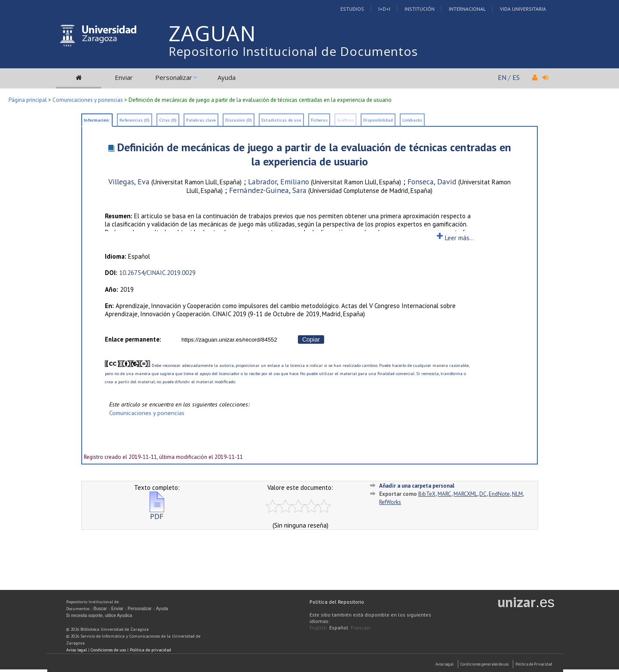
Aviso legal (77, 650)
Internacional (467, 9)
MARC (444, 494)
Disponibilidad (378, 120)
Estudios (352, 9)
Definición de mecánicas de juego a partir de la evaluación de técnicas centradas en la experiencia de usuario (314, 154)
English (318, 628)
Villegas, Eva (129, 182)
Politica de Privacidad (534, 664)
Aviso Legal (444, 664)
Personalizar (174, 77)
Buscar (100, 609)
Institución (420, 9)
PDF (157, 513)
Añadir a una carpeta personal (417, 486)
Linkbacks (412, 120)
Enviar (124, 77)
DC (483, 494)
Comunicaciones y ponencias (88, 100)
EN (502, 77)
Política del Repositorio (337, 602)
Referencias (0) (135, 120)
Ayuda (227, 77)
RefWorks (390, 502)
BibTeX (427, 494)
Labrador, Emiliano (279, 182)
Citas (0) (168, 120)
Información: (97, 120)
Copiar (311, 339)
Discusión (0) (239, 120)
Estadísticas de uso (281, 120)
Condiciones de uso (108, 650)
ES (516, 77)
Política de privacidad (150, 650)
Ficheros (319, 120)
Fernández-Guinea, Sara (268, 190)
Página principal (28, 100)
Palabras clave (201, 120)
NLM (517, 494)
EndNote (499, 494)
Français (361, 628)
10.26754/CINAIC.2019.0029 (157, 273)
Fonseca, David (432, 182)
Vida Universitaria (523, 9)
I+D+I (384, 9)
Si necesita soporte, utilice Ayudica (99, 615)
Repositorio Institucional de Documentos (293, 51)
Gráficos (345, 120)
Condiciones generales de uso (484, 664)
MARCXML (465, 494)
